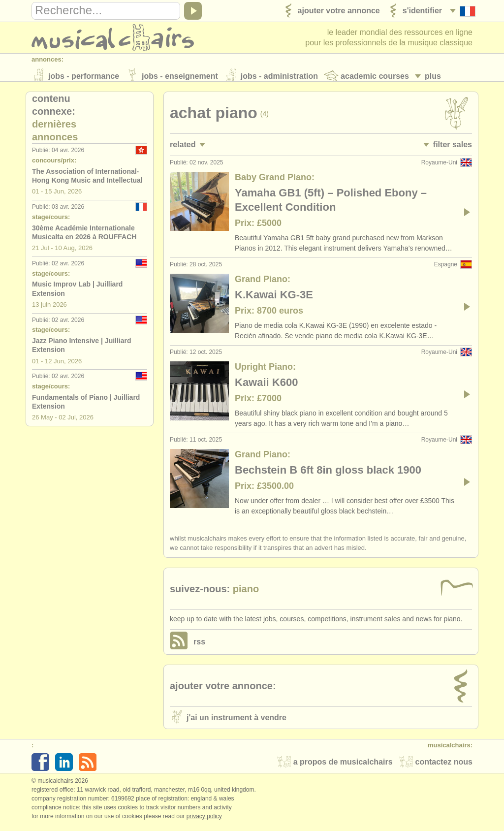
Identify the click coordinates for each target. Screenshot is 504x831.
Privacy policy (204, 821)
